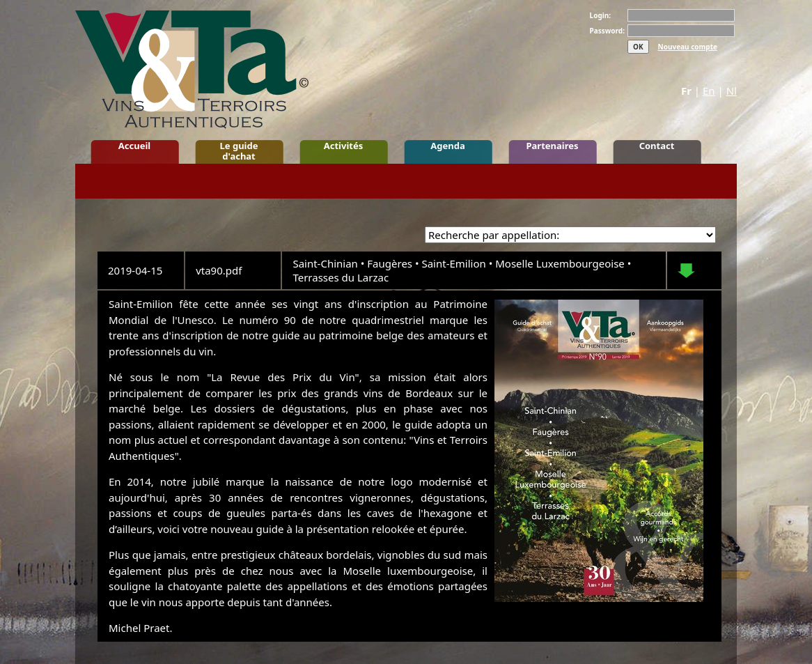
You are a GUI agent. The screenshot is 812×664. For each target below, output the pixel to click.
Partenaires (552, 146)
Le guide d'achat (239, 151)
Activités (343, 146)
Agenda (447, 146)
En (709, 91)
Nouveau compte (688, 47)
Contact (657, 146)
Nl (732, 91)
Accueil (134, 146)
